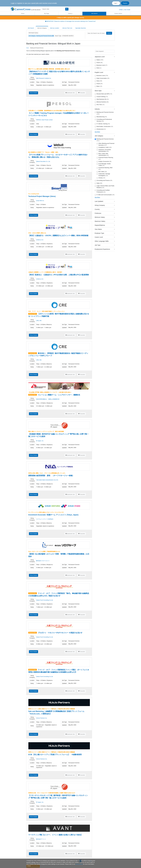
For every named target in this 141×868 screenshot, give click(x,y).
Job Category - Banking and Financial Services (41, 36)
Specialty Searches (81, 28)
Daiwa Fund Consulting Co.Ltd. (45, 600)
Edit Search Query (33, 33)
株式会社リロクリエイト (43, 561)
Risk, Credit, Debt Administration (103, 154)
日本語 (121, 10)
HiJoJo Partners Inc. (42, 718)
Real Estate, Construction (104, 127)
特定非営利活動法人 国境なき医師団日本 (48, 399)
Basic (98, 86)
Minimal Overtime (102, 102)
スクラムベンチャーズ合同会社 (45, 519)
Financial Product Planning (105, 158)
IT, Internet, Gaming (102, 124)
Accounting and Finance (103, 180)
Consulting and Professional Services (103, 120)
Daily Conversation (102, 78)
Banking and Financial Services (104, 113)
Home (23, 13)
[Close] (29, 866)
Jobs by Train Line (67, 28)
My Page (47, 13)
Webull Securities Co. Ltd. (43, 161)
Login (116, 3)
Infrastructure (100, 129)
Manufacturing (101, 117)
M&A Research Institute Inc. (44, 78)
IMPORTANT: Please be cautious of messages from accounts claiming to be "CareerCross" (71, 21)
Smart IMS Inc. (40, 201)
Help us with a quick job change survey (70, 18)
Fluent (99, 63)
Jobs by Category (42, 28)
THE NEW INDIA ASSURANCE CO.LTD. (47, 480)
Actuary (101, 178)
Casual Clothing (101, 97)
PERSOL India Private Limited (44, 120)
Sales (98, 183)
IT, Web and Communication (105, 195)
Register (125, 3)
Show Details (33, 93)
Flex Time (100, 105)
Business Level (101, 65)
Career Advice (118, 13)
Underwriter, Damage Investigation (103, 175)
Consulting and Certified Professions (102, 191)
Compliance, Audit (104, 147)
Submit (109, 33)
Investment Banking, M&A (105, 169)
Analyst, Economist (104, 161)
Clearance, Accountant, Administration (104, 150)
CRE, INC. (39, 321)
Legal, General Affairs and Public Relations (105, 187)
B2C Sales (102, 172)
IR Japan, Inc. (40, 441)
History (70, 13)
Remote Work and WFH (103, 94)
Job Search (94, 13)
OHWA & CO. (40, 240)
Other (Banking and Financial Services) (105, 144)
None (98, 68)
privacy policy (79, 864)
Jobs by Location (55, 28)
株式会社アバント (41, 839)
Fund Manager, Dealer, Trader (104, 165)
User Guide (127, 10)
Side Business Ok (102, 99)
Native (99, 60)
